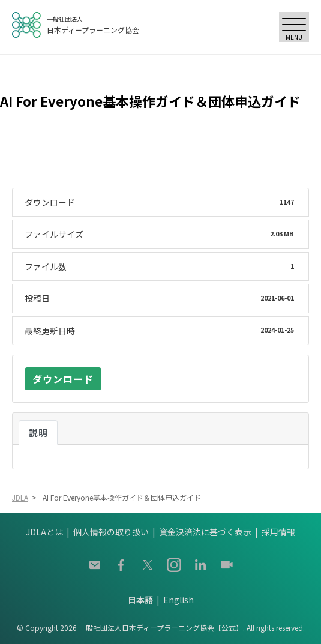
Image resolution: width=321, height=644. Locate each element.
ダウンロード (63, 379)
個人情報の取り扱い (111, 532)
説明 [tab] (38, 432)
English (178, 600)
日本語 (140, 600)
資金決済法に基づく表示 (205, 532)
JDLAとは (44, 532)
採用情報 (278, 532)
